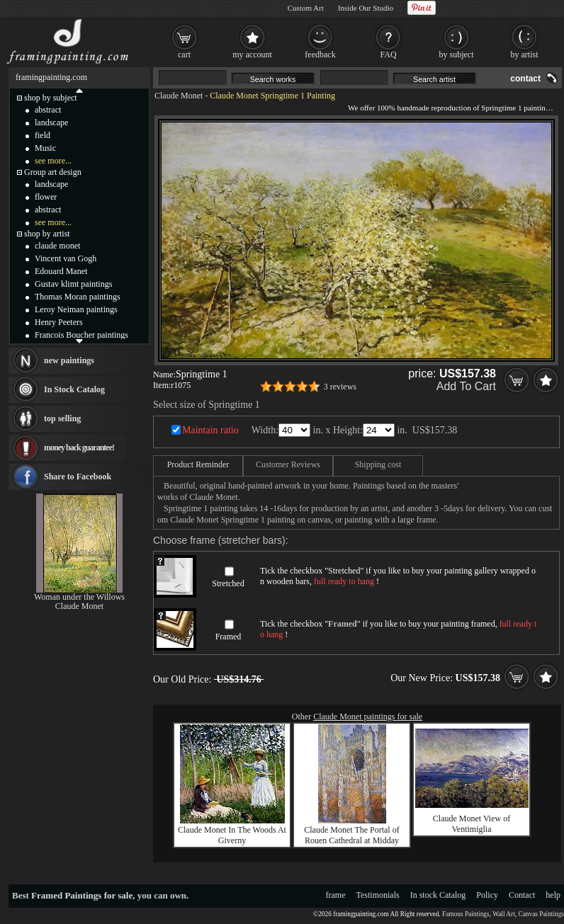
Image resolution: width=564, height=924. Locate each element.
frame (336, 895)
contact (525, 79)
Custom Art (306, 8)
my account (252, 55)
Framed (229, 637)
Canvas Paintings (541, 914)
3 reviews (340, 387)
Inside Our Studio (366, 8)
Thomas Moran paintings (78, 297)
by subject (457, 55)
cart (184, 55)
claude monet (57, 246)
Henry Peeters (59, 322)
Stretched (228, 583)
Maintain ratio (210, 430)
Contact (522, 895)
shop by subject (51, 98)
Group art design (53, 172)
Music (45, 148)
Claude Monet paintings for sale (368, 717)
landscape (51, 122)
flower (46, 197)
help (553, 895)
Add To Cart (466, 386)
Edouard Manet (61, 271)
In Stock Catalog (74, 389)
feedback (320, 55)
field (43, 135)
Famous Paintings (466, 914)
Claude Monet (179, 96)
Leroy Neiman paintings (76, 309)
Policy (487, 895)
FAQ (388, 55)
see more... (53, 161)
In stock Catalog (438, 895)
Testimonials (378, 895)
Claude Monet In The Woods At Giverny (232, 835)
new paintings (69, 360)
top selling (62, 418)
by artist (525, 55)
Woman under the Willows (79, 597)
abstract (48, 110)
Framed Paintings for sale (82, 895)
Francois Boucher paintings (81, 335)
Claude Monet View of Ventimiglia (472, 824)
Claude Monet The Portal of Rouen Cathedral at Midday (351, 835)
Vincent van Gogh (66, 258)
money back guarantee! (79, 447)
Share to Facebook (78, 477)
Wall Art (504, 914)
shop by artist (47, 234)
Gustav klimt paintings (73, 284)
